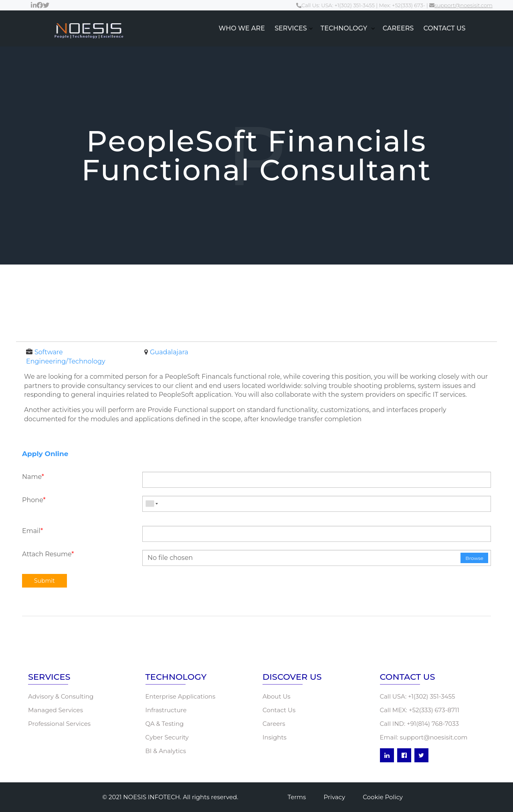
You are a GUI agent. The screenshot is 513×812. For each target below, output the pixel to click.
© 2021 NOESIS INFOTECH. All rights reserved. (170, 797)
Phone (34, 500)
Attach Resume (48, 554)
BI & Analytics (166, 751)
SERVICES (291, 28)
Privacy (335, 797)
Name (33, 477)
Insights (275, 737)
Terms (297, 797)
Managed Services (56, 710)
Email (32, 531)
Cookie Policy (383, 797)
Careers (274, 724)
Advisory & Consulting (61, 696)
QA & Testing (165, 724)
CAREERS (398, 28)
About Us (277, 696)
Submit (44, 581)
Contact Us (279, 710)
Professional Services (59, 724)
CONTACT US (444, 28)
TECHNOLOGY (345, 28)
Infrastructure (166, 710)
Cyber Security (167, 737)
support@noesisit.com (461, 5)
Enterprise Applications (181, 696)
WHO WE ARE (242, 28)
